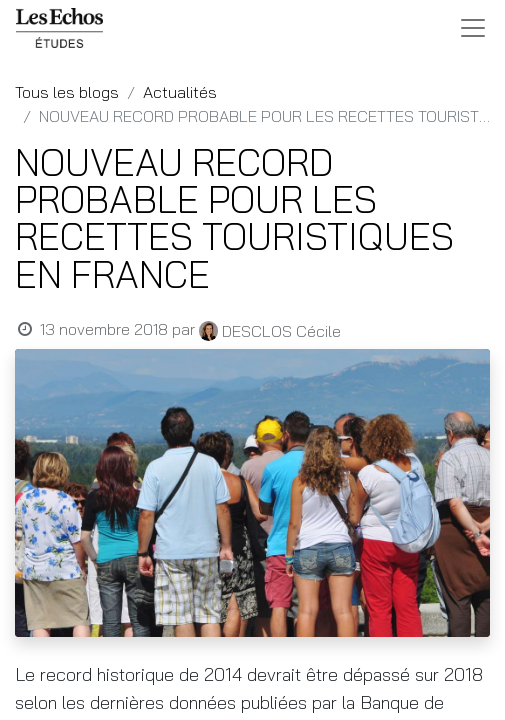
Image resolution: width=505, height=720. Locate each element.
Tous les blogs (67, 92)
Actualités (180, 92)
